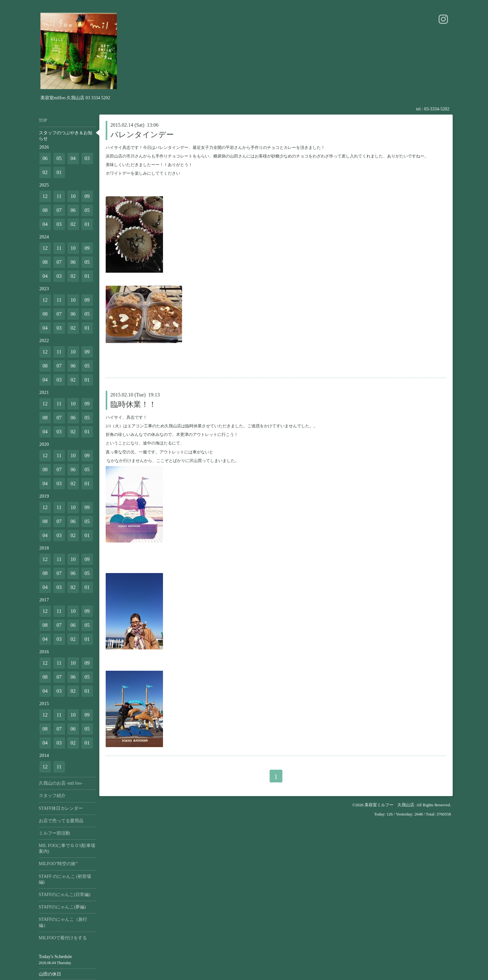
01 (59, 172)
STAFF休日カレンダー (61, 808)
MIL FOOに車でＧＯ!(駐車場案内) (67, 848)
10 (73, 196)
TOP (43, 120)
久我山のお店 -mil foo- (61, 783)
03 (87, 158)
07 (59, 210)
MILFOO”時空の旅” (58, 864)
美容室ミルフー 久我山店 (389, 805)
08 (45, 210)
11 (59, 196)
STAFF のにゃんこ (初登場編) (65, 879)
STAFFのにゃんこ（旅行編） (63, 922)
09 (87, 196)
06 (45, 158)
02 (45, 172)
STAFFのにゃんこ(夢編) (62, 907)
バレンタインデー (142, 135)
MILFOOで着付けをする (63, 938)
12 (45, 196)
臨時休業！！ (133, 404)
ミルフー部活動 (54, 833)
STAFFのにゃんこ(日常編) (65, 895)
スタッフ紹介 (52, 796)
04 (73, 158)
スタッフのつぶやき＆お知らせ (66, 136)
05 (59, 158)
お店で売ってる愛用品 (61, 821)
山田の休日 (50, 974)
